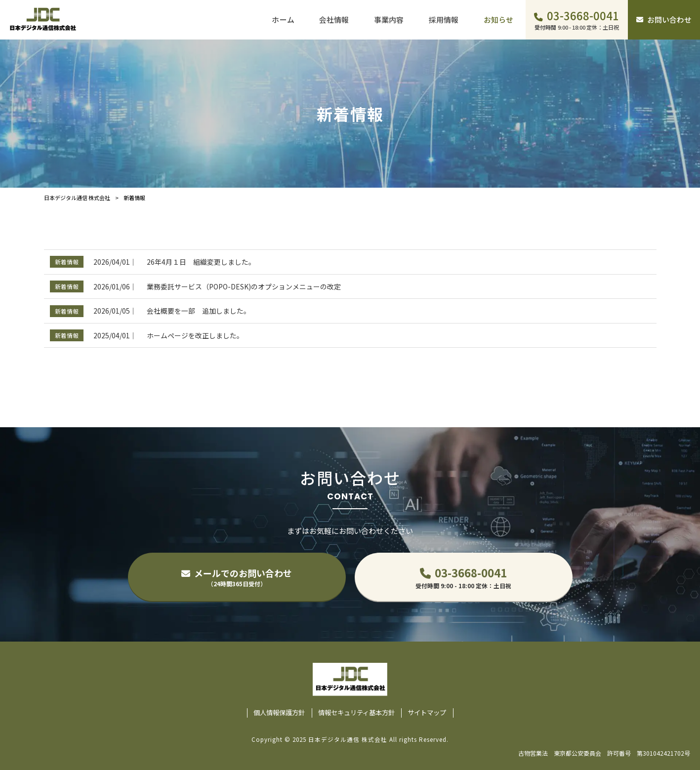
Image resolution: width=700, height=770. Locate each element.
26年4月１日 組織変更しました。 (201, 262)
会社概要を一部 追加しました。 (199, 311)
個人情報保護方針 (279, 713)
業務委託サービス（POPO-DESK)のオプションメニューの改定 (244, 286)
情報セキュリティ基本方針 (356, 713)
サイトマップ (427, 713)
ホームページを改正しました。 (195, 335)
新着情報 (67, 262)
